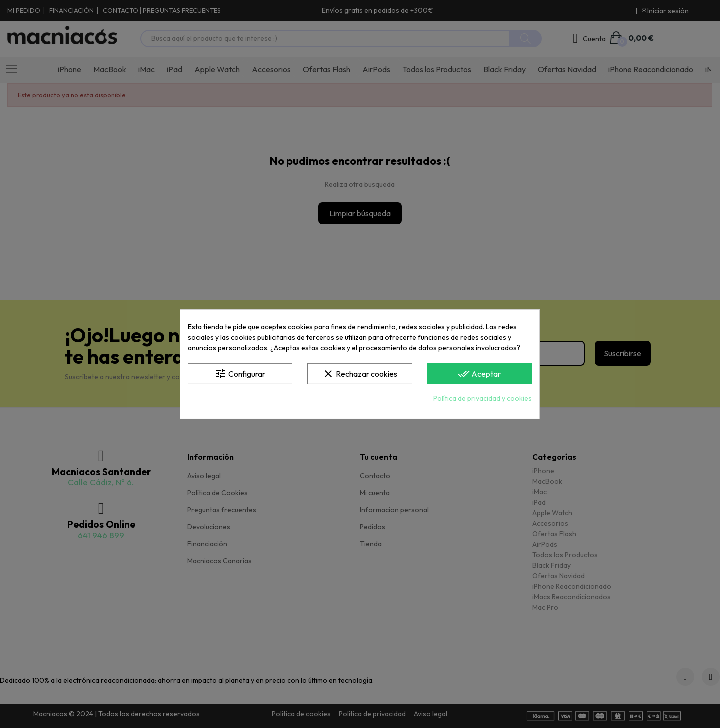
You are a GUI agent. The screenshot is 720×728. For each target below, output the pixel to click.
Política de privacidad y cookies (483, 398)
